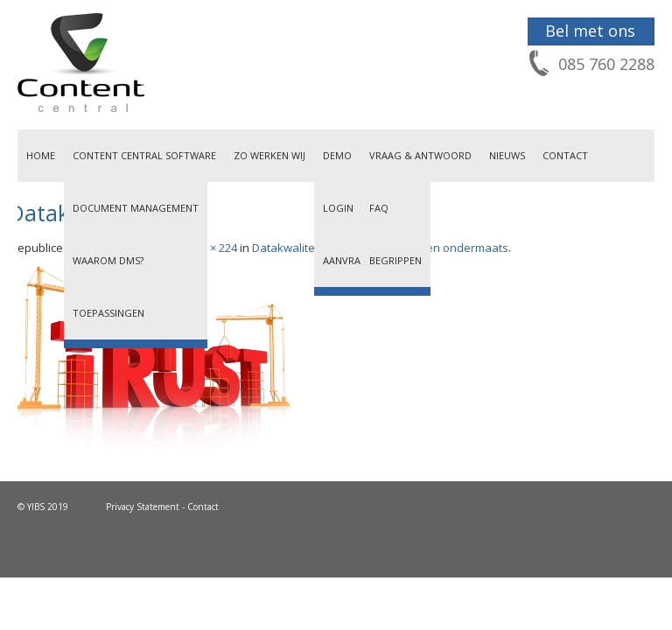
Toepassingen (108, 313)
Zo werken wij (269, 155)
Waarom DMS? (108, 260)
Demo (337, 155)
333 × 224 (213, 248)
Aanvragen (352, 260)
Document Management (136, 208)
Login (338, 208)
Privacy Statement (143, 507)
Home (41, 155)
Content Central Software (144, 155)
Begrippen (395, 260)
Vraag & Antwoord (420, 155)
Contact (565, 155)
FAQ (379, 208)
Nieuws (507, 155)
